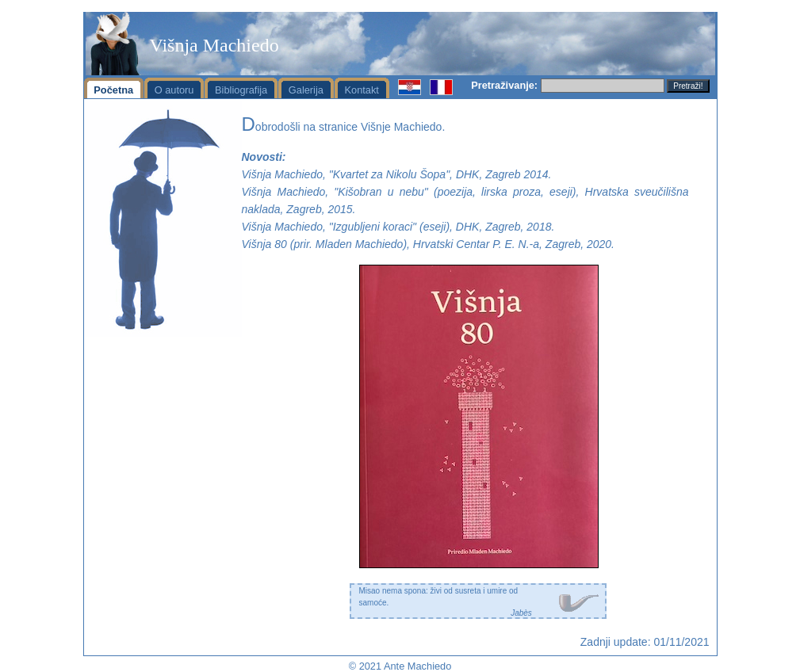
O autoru (174, 90)
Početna (113, 90)
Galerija (306, 90)
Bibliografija (241, 90)
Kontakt (362, 90)
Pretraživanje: (504, 85)
